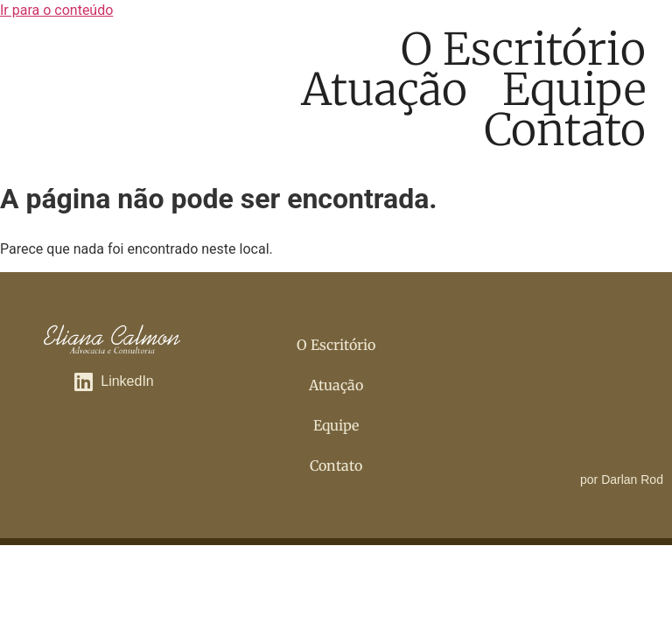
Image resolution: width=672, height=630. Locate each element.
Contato (565, 130)
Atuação (384, 90)
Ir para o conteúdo (56, 10)
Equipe (574, 90)
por (622, 479)
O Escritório (523, 50)
